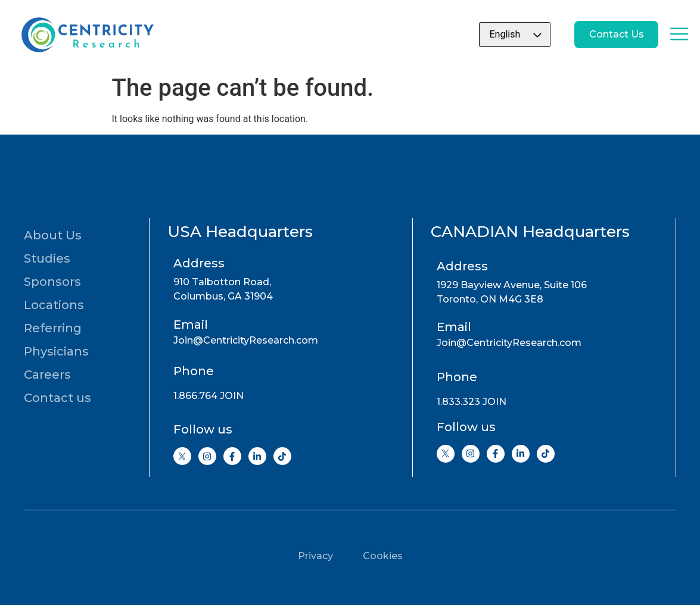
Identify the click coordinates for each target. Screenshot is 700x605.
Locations (54, 305)
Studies (47, 258)
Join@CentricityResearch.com (246, 340)
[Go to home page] (86, 35)
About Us (53, 235)
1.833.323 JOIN (472, 402)
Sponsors (52, 282)
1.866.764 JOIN (209, 396)
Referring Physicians (56, 340)
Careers (47, 375)
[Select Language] (496, 35)
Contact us (57, 398)
